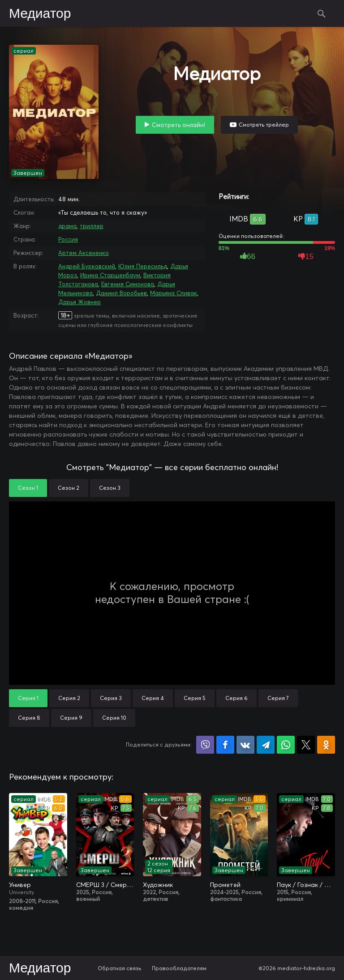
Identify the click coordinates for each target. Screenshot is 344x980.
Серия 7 (278, 698)
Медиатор (40, 14)
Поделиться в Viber (205, 745)
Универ (20, 885)
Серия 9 (71, 718)
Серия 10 (114, 718)
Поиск (322, 13)
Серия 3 (111, 698)
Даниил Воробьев (121, 293)
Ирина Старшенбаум (110, 275)
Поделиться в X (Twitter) (306, 745)
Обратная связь (120, 968)
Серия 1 (28, 698)
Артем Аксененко (84, 253)
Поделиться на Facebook (225, 745)
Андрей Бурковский (87, 266)
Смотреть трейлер (264, 125)
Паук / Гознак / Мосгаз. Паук (306, 885)
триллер (92, 226)
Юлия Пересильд (143, 266)
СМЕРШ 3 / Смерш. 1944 (105, 885)
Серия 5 (195, 698)
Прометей (225, 885)
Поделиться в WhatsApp (286, 745)
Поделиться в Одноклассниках (326, 745)
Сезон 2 (69, 488)
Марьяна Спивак (174, 293)
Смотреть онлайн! (178, 125)
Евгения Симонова (128, 284)
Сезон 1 (28, 488)
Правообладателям (179, 968)
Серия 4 (153, 698)
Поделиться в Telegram (266, 745)
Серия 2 (69, 698)
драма (67, 226)
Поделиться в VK (245, 745)
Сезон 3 (110, 488)
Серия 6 (236, 698)
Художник (158, 885)
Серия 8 (29, 718)
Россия (68, 239)
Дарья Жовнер (80, 302)
